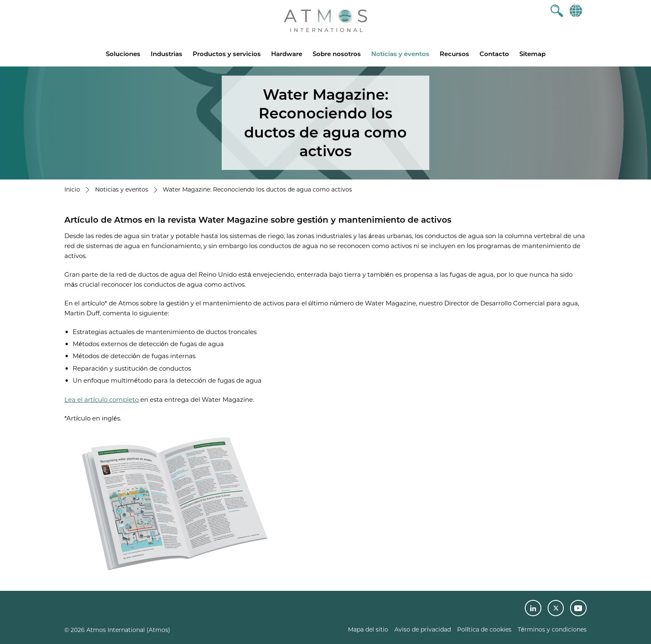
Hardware (287, 54)
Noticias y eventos (400, 54)
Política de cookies (484, 629)
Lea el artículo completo (102, 399)
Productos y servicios (227, 54)
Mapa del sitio (368, 629)
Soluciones (123, 54)
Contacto (494, 54)
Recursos (454, 54)
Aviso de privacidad (423, 629)
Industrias (166, 54)
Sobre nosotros (337, 54)
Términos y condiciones (552, 629)
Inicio (72, 189)
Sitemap (532, 54)
